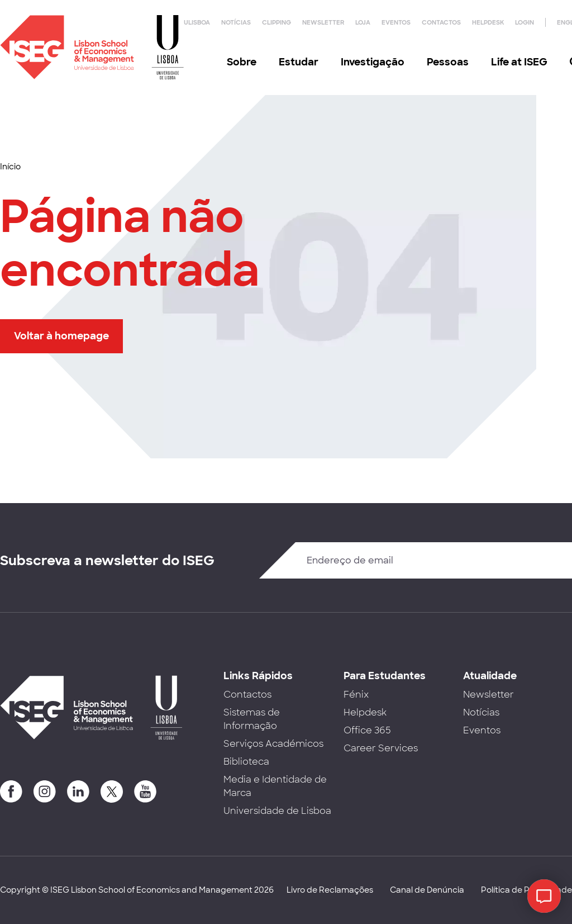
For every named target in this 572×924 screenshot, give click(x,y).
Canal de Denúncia (427, 890)
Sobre (242, 62)
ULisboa (197, 22)
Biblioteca (246, 762)
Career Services (381, 748)
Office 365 (367, 730)
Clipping (277, 22)
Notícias (236, 22)
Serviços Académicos (273, 744)
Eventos (396, 22)
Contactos (441, 22)
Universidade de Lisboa (277, 811)
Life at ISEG (519, 62)
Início (10, 167)
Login (525, 22)
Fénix (356, 695)
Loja (363, 22)
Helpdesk (488, 22)
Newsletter (323, 22)
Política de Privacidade (526, 890)
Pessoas (448, 62)
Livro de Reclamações (330, 890)
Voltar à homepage (61, 336)
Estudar (299, 62)
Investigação (373, 62)
